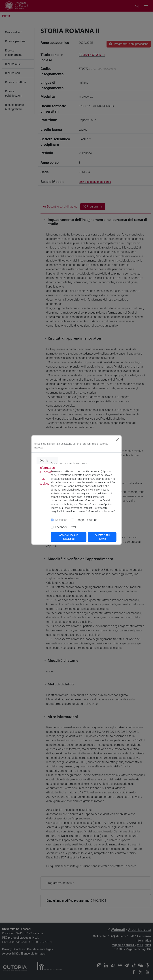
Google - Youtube (86, 520)
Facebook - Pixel (65, 527)
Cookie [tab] (44, 460)
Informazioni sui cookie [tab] (47, 470)
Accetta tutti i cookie (102, 537)
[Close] (117, 440)
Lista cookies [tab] (44, 481)
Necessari (61, 520)
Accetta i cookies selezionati (69, 537)
